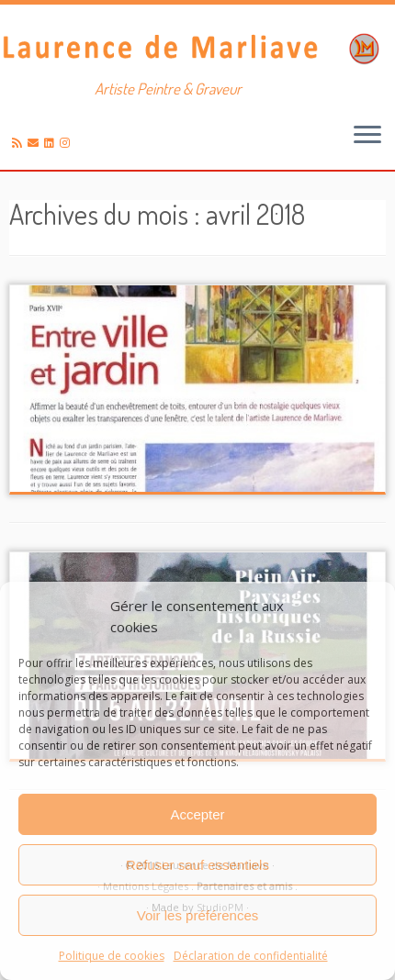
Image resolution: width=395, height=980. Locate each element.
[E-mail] (36, 143)
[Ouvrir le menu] (367, 137)
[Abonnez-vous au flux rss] (20, 143)
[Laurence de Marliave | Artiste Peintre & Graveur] (197, 47)
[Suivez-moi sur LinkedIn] (52, 143)
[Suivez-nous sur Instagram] (68, 143)
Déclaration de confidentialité (251, 956)
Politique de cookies (112, 956)
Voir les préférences (198, 915)
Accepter (197, 814)
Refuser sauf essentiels (197, 865)
